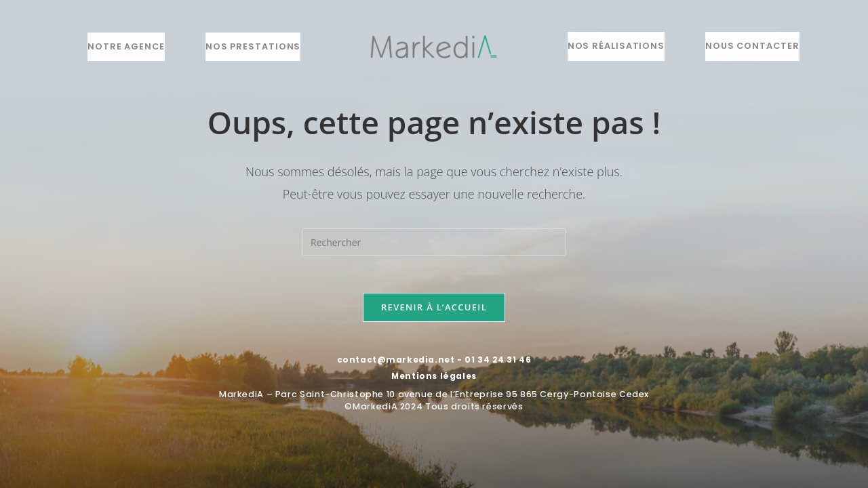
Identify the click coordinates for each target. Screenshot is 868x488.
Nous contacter (752, 46)
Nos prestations (253, 46)
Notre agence (126, 46)
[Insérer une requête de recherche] (434, 242)
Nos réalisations (616, 46)
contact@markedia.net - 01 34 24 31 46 (434, 363)
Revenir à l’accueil (434, 310)
